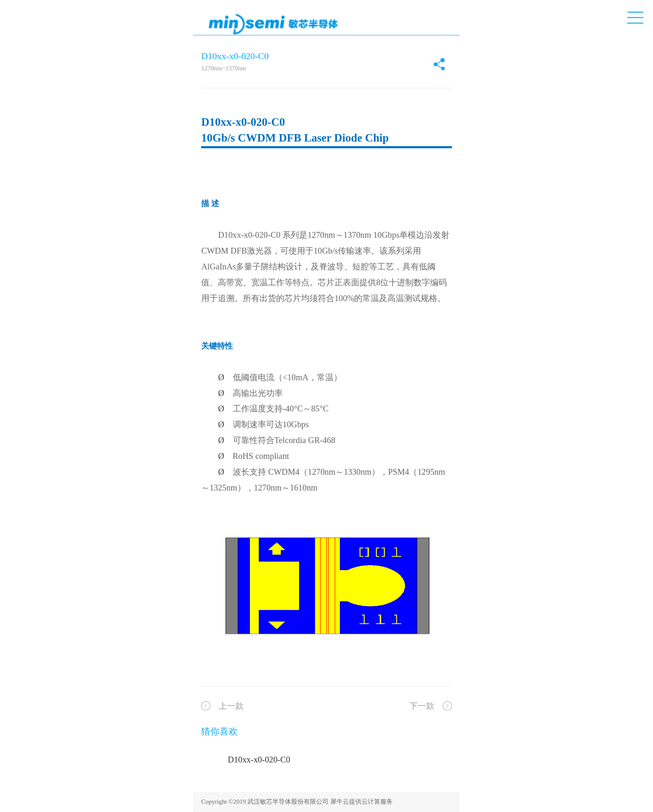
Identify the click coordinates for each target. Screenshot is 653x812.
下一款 (422, 706)
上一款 (231, 706)
